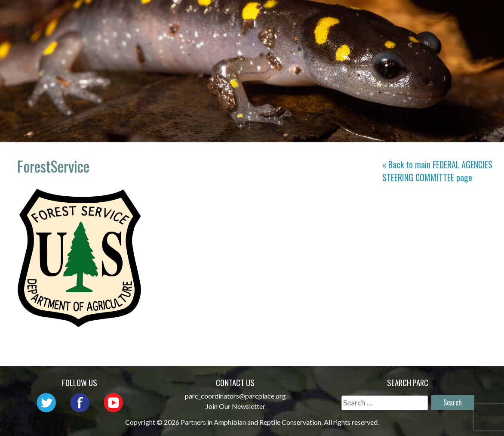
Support (463, 28)
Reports (414, 28)
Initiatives (409, 15)
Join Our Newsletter (235, 406)
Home (188, 15)
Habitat (464, 15)
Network (296, 15)
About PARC (238, 15)
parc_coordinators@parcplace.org (235, 396)
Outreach (350, 15)
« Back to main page (437, 171)
